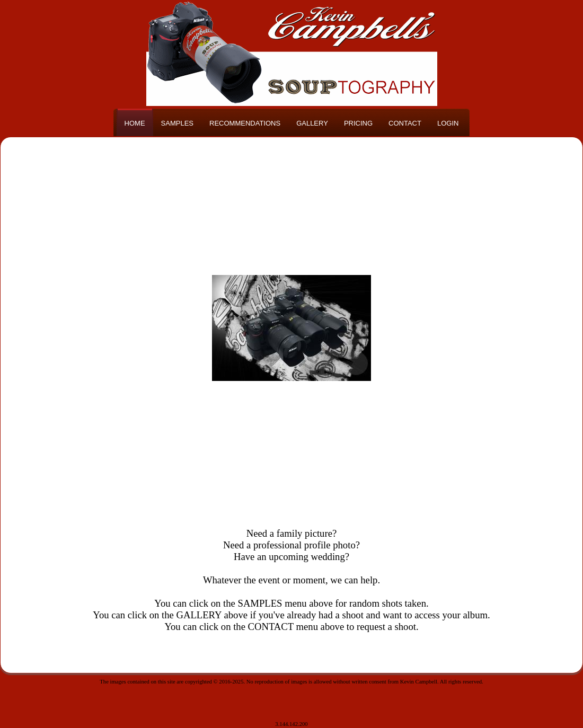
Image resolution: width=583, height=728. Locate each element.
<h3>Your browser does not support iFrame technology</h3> (291, 328)
